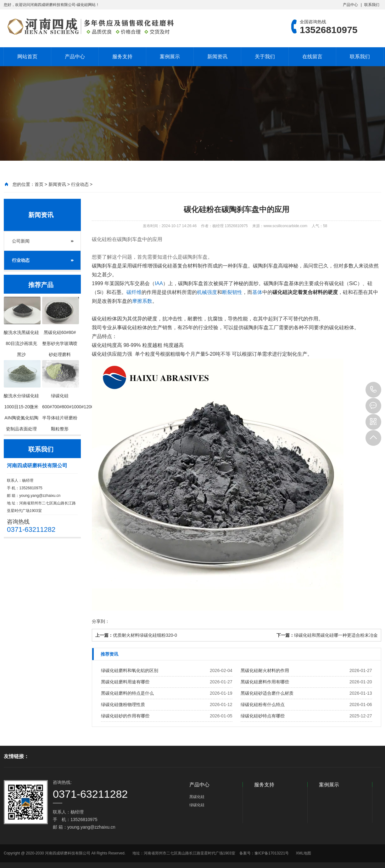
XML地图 (303, 853)
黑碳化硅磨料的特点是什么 (127, 693)
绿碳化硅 (197, 805)
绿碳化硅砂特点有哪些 (263, 716)
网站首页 (27, 57)
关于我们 (265, 57)
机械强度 (207, 292)
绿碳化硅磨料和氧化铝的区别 (130, 670)
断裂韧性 (232, 292)
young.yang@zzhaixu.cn (40, 496)
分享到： (101, 621)
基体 (257, 292)
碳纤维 (134, 292)
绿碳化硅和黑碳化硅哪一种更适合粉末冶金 (336, 635)
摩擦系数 (142, 301)
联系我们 (372, 5)
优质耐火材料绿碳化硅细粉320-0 (145, 635)
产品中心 (350, 5)
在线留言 (312, 57)
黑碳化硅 (197, 797)
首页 (39, 184)
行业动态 (80, 184)
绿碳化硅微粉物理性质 (123, 704)
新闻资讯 (217, 57)
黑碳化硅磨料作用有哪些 (265, 682)
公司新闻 (21, 241)
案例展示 (170, 57)
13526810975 (373, 390)
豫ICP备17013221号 (272, 853)
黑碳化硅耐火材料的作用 (265, 670)
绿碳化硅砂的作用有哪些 (125, 716)
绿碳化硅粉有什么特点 (263, 704)
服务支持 (122, 57)
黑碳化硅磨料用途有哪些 (125, 682)
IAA (159, 283)
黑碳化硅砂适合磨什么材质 (267, 693)
